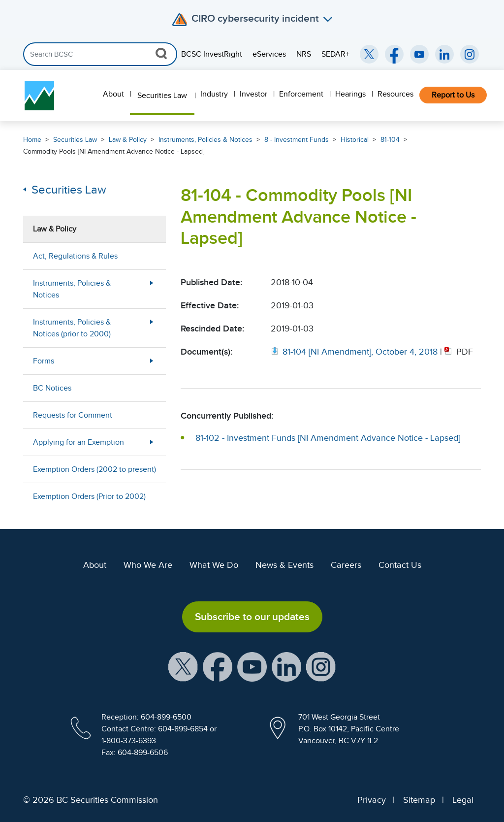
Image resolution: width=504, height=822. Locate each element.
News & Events (284, 565)
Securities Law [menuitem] (162, 96)
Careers (346, 565)
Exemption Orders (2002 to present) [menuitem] (94, 469)
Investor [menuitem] (253, 94)
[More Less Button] (152, 289)
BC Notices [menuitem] (52, 388)
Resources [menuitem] (395, 94)
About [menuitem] (113, 94)
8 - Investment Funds (297, 140)
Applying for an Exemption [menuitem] (79, 442)
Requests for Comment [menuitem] (73, 415)
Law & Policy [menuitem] (55, 229)
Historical (355, 140)
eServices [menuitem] (269, 54)
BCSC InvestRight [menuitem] (212, 54)
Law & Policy (128, 140)
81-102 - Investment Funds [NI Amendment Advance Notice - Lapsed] (328, 438)
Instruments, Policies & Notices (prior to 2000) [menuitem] (72, 328)
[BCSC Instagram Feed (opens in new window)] (470, 54)
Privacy (372, 800)
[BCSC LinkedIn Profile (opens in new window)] (286, 666)
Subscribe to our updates (252, 617)
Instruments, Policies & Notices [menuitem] (72, 289)
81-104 (390, 140)
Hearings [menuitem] (350, 94)
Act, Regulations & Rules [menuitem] (75, 256)
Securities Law (75, 140)
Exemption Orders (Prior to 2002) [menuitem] (89, 496)
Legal (463, 800)
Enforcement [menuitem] (301, 94)
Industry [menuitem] (214, 94)
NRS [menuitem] (304, 54)
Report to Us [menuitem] (453, 95)
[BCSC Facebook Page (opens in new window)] (394, 54)
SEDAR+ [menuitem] (335, 54)
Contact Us (400, 565)
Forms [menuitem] (44, 361)
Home (32, 140)
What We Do (214, 565)
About (95, 565)
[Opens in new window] (355, 352)
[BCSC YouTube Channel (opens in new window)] (419, 54)
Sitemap (419, 800)
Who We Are (148, 565)
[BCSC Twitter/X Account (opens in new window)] (369, 54)
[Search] (100, 54)
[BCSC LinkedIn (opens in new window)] (444, 54)
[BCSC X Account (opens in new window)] (183, 666)
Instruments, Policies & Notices (205, 140)
